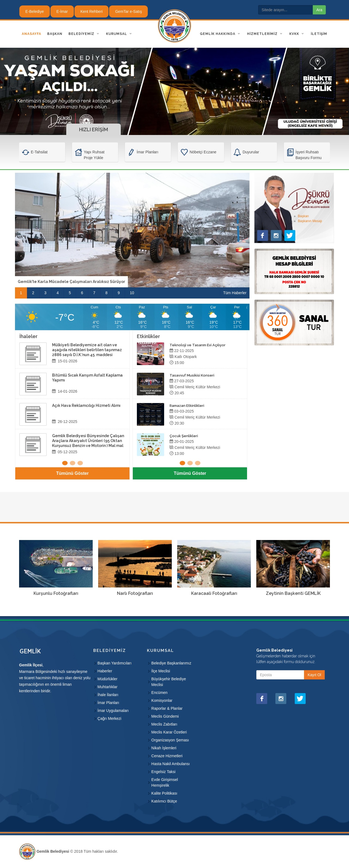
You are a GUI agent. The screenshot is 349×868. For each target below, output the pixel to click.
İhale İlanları (108, 695)
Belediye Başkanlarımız (171, 663)
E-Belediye (35, 11)
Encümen (159, 693)
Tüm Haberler (235, 293)
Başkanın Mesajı (310, 221)
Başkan (303, 216)
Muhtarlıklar (108, 687)
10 (132, 293)
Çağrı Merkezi (109, 718)
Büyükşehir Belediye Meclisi (169, 682)
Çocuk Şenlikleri (184, 436)
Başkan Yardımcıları (115, 663)
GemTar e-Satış (128, 11)
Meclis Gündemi (165, 716)
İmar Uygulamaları (113, 711)
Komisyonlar (162, 700)
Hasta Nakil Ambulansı (171, 764)
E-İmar (62, 11)
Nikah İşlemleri (164, 748)
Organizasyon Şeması (170, 740)
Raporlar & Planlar (167, 708)
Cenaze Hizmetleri (167, 756)
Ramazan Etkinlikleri (187, 406)
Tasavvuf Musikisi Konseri (192, 375)
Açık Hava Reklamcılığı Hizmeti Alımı (86, 405)
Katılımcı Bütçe (164, 801)
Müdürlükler (108, 679)
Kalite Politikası (164, 793)
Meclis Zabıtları (164, 724)
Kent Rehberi (92, 11)
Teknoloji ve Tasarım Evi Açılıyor (198, 345)
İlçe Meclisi (161, 671)
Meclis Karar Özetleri (169, 732)
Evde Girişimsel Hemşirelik (165, 782)
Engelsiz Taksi (163, 772)
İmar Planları (108, 703)
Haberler (105, 671)
